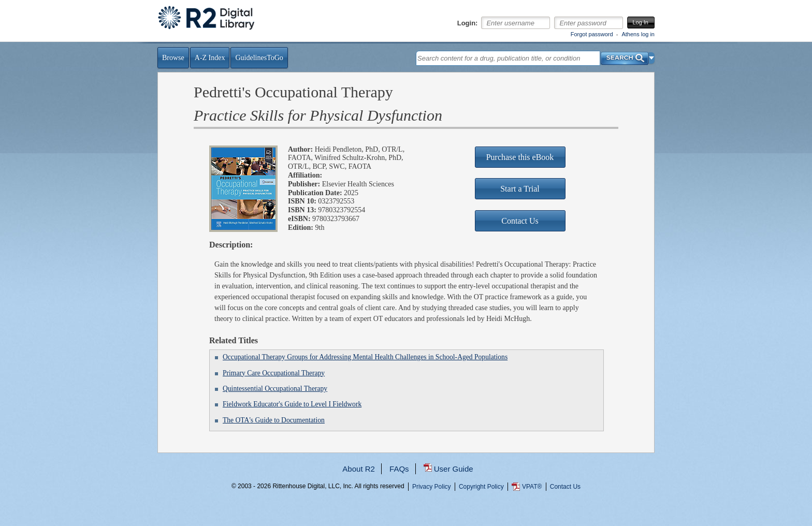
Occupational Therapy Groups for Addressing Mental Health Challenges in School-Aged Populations (365, 357)
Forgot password (592, 34)
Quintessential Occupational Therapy (275, 389)
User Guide (454, 469)
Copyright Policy (481, 487)
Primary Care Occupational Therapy (274, 373)
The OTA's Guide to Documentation (274, 420)
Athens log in (638, 34)
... (406, 524)
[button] (652, 58)
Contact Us (565, 487)
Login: (468, 23)
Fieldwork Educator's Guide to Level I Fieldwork (292, 404)
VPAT (532, 487)
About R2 (359, 469)
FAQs (399, 469)
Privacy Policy (432, 487)
